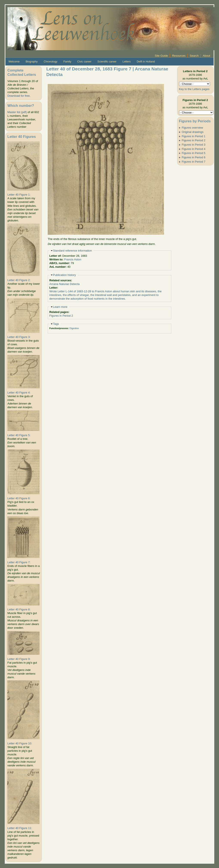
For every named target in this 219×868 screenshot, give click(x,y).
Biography (32, 62)
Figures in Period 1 (194, 136)
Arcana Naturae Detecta (65, 284)
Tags (56, 324)
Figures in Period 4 (194, 149)
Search (194, 56)
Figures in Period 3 (194, 145)
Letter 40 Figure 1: (19, 195)
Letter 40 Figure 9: (19, 659)
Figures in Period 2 (61, 316)
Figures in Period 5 (194, 153)
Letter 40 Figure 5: (19, 435)
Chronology (51, 62)
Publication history (64, 275)
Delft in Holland (146, 62)
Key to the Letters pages (194, 89)
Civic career (84, 62)
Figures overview (192, 128)
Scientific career (107, 62)
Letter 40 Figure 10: (20, 743)
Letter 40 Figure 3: (19, 337)
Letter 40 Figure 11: (20, 828)
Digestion (74, 328)
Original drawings (193, 132)
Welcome (14, 62)
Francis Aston (73, 259)
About (207, 56)
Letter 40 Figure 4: (19, 393)
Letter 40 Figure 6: (19, 498)
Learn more (60, 307)
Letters (127, 62)
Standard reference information (73, 251)
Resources (179, 56)
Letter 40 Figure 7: (19, 562)
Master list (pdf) (17, 112)
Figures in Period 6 (194, 157)
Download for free (18, 96)
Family (67, 62)
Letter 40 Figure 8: (19, 609)
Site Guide (161, 56)
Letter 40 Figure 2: (19, 280)
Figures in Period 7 (194, 162)
